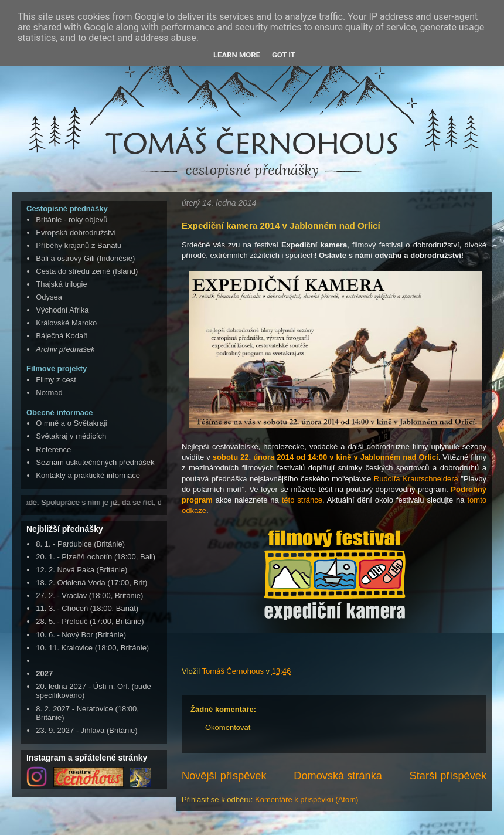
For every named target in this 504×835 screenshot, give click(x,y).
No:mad (49, 393)
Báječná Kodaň (62, 336)
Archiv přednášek (65, 349)
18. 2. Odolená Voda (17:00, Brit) (91, 583)
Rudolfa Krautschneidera (416, 479)
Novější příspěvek (224, 776)
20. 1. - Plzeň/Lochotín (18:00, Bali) (96, 557)
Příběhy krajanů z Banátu (79, 245)
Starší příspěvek (448, 776)
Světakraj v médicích (71, 436)
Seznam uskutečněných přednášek (95, 462)
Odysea (49, 297)
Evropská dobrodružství (76, 232)
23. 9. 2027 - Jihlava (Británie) (86, 730)
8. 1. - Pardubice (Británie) (80, 544)
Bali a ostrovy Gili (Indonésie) (85, 258)
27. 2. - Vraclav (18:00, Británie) (89, 595)
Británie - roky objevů (71, 220)
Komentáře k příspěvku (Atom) (307, 800)
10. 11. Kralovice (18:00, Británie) (92, 648)
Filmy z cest (56, 380)
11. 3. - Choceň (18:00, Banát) (87, 608)
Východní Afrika (62, 310)
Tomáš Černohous (234, 671)
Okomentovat (228, 727)
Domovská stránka (338, 776)
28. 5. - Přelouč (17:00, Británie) (90, 621)
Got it (284, 55)
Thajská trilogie (61, 284)
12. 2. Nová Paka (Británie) (81, 570)
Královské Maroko (66, 323)
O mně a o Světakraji (71, 423)
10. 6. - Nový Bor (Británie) (81, 635)
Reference (53, 449)
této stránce (302, 500)
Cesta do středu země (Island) (87, 271)
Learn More (237, 55)
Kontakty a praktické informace (88, 475)
